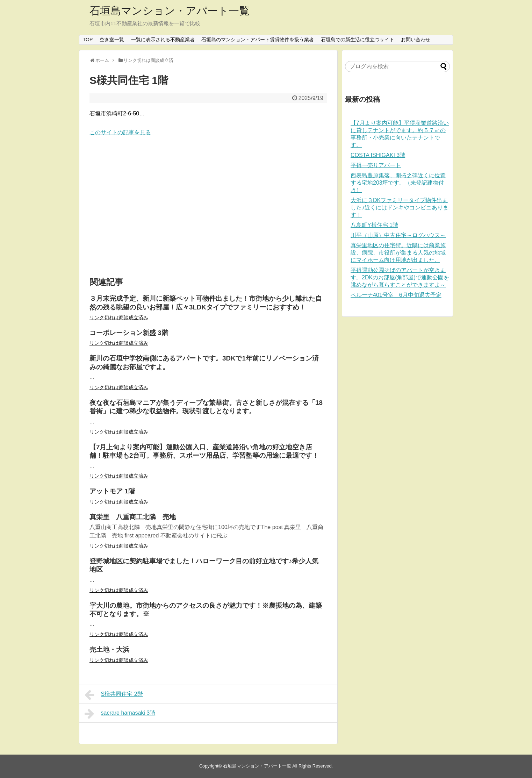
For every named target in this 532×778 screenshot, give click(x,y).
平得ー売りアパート (376, 165)
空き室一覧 (112, 40)
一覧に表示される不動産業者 (163, 40)
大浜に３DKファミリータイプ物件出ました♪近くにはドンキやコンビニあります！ (400, 208)
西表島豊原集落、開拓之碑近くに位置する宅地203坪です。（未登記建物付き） (398, 183)
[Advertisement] (208, 207)
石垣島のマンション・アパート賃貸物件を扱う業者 (258, 40)
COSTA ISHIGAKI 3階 (378, 155)
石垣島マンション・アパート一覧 (170, 11)
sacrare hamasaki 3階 (120, 714)
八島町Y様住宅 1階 (374, 225)
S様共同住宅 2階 (114, 695)
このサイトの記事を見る (120, 132)
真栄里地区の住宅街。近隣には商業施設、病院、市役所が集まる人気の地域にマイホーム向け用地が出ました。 (398, 253)
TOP (88, 40)
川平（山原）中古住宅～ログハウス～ (398, 235)
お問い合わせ (416, 40)
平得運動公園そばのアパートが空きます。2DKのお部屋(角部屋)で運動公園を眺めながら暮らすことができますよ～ (400, 277)
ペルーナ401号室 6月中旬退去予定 (396, 295)
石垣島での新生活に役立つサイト (358, 40)
